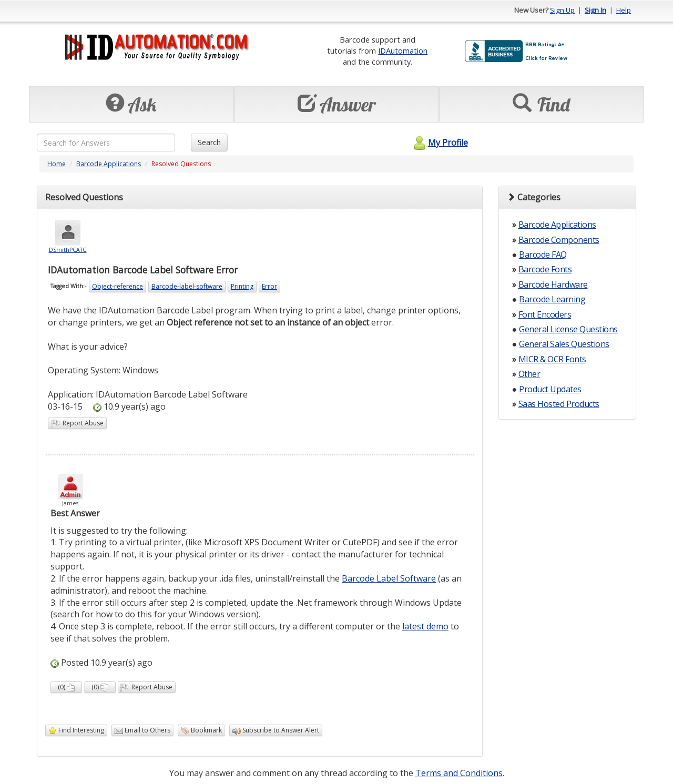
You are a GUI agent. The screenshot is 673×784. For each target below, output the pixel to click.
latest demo (425, 626)
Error (269, 286)
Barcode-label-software (187, 286)
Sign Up (562, 10)
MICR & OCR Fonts (552, 359)
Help (624, 10)
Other (529, 374)
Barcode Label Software (389, 578)
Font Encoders (545, 314)
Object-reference (118, 286)
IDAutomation (403, 50)
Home (57, 164)
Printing (242, 286)
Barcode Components (559, 240)
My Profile (439, 142)
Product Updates (550, 389)
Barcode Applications (109, 164)
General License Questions (568, 329)
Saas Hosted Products (559, 404)
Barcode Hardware (553, 284)
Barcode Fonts (545, 269)
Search (209, 142)
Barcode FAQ (543, 254)
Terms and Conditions (459, 773)
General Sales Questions (564, 344)
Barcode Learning (552, 299)
